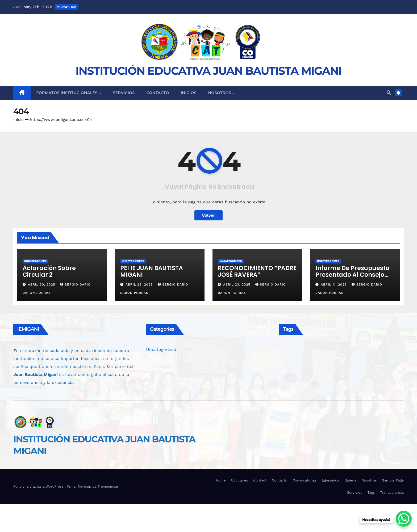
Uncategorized (36, 261)
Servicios (124, 93)
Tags (371, 493)
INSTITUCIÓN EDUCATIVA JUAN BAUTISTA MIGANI (208, 71)
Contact (260, 480)
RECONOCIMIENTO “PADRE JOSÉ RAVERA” (257, 271)
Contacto (158, 93)
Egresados (330, 480)
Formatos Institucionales (68, 93)
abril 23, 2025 (140, 284)
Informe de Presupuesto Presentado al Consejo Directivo (352, 275)
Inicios (189, 93)
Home (221, 480)
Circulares (240, 480)
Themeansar (108, 486)
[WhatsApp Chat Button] (404, 519)
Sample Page (393, 480)
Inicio (18, 120)
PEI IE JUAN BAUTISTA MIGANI (152, 271)
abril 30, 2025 (42, 284)
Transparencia (392, 493)
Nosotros (220, 93)
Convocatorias (305, 480)
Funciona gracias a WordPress (39, 486)
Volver (208, 215)
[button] (389, 93)
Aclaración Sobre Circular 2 (49, 271)
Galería (350, 480)
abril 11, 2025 (334, 284)
